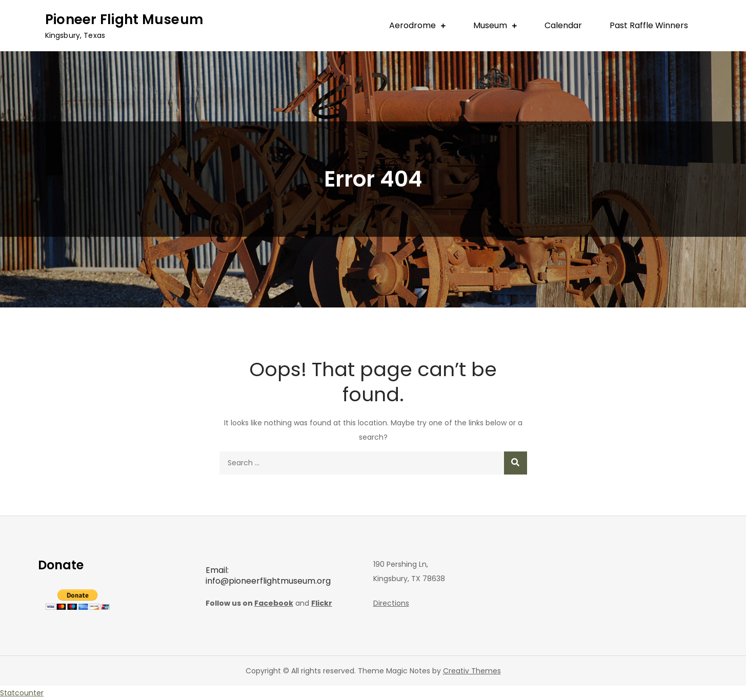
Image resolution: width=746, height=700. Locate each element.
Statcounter (22, 693)
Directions (391, 603)
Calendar (563, 25)
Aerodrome (412, 25)
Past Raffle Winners (649, 25)
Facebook (274, 603)
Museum (490, 25)
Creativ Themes (472, 671)
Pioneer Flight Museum (124, 19)
